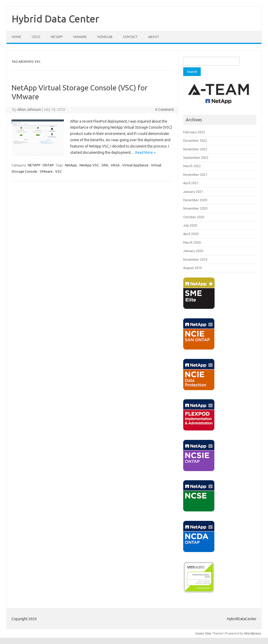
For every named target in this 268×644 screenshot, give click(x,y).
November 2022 (195, 149)
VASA (115, 165)
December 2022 (195, 140)
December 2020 (195, 200)
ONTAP (48, 165)
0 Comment (164, 110)
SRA (105, 165)
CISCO (36, 37)
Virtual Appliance (135, 165)
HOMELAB (105, 37)
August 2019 (192, 268)
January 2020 (193, 251)
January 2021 (193, 192)
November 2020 (195, 208)
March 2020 (192, 242)
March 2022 (192, 166)
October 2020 (194, 217)
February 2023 (194, 132)
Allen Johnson (29, 110)
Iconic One (203, 633)
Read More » (145, 152)
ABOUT (154, 37)
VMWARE (80, 37)
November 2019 (195, 259)
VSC (58, 171)
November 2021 (195, 174)
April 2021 (191, 183)
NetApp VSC (89, 165)
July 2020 (190, 225)
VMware (46, 171)
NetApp (71, 165)
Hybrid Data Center (55, 19)
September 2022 (196, 157)
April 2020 (191, 234)
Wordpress (253, 633)
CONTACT (130, 37)
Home (16, 37)
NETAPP (57, 37)
